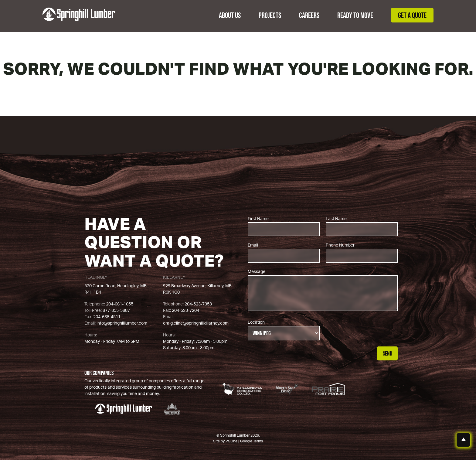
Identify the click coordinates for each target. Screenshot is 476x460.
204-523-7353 (198, 304)
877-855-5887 (116, 311)
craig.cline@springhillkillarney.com (196, 323)
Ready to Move (355, 15)
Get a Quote (412, 15)
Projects (270, 15)
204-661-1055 (120, 304)
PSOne (231, 441)
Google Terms (252, 441)
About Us (230, 15)
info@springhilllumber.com (122, 323)
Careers (309, 15)
